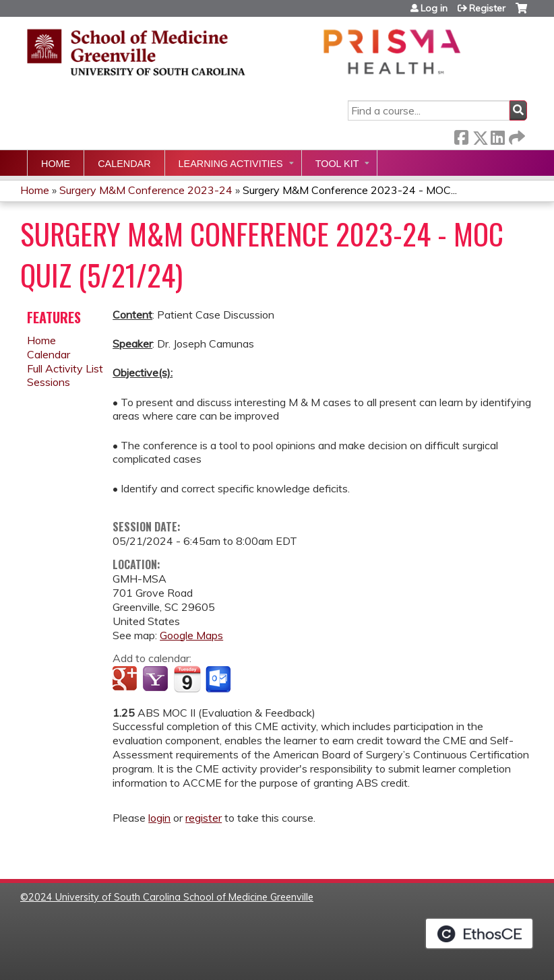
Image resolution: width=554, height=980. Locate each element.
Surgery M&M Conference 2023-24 (146, 190)
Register (487, 8)
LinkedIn (497, 135)
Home (56, 164)
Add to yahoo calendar (157, 680)
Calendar (124, 164)
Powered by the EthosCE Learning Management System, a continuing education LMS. (479, 934)
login (159, 818)
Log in (434, 8)
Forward (516, 135)
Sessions (49, 382)
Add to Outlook (219, 680)
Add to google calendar (126, 680)
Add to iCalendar (187, 679)
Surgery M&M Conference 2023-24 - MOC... (350, 190)
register (204, 818)
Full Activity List (65, 368)
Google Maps (191, 635)
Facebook (461, 135)
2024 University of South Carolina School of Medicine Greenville (171, 897)
